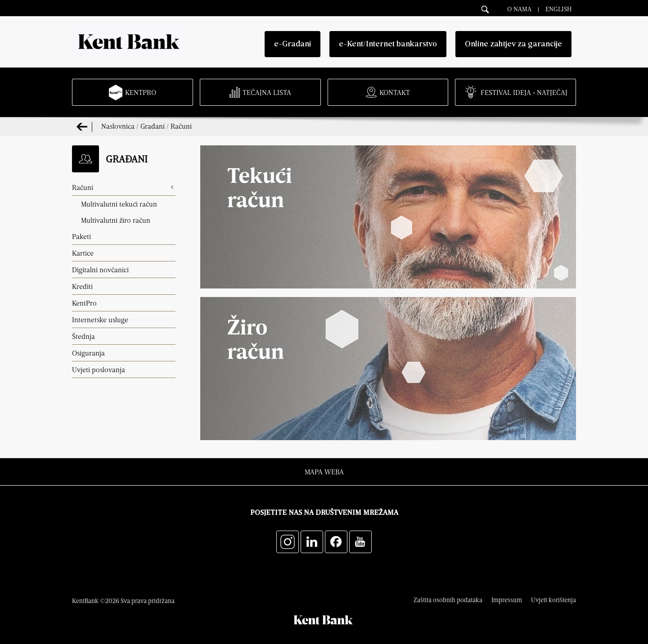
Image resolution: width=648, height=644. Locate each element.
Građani (153, 126)
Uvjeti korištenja (553, 600)
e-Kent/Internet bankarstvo (388, 44)
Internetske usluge (100, 320)
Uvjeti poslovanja (99, 369)
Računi (181, 126)
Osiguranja (88, 353)
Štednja (83, 336)
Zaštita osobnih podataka (448, 600)
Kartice (83, 253)
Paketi (81, 236)
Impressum (507, 600)
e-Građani (292, 44)
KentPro (84, 303)
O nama (519, 9)
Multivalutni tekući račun (119, 204)
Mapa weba (324, 472)
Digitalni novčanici (100, 270)
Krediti (82, 286)
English (558, 9)
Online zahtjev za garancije (513, 44)
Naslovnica (118, 126)
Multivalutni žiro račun (116, 220)
